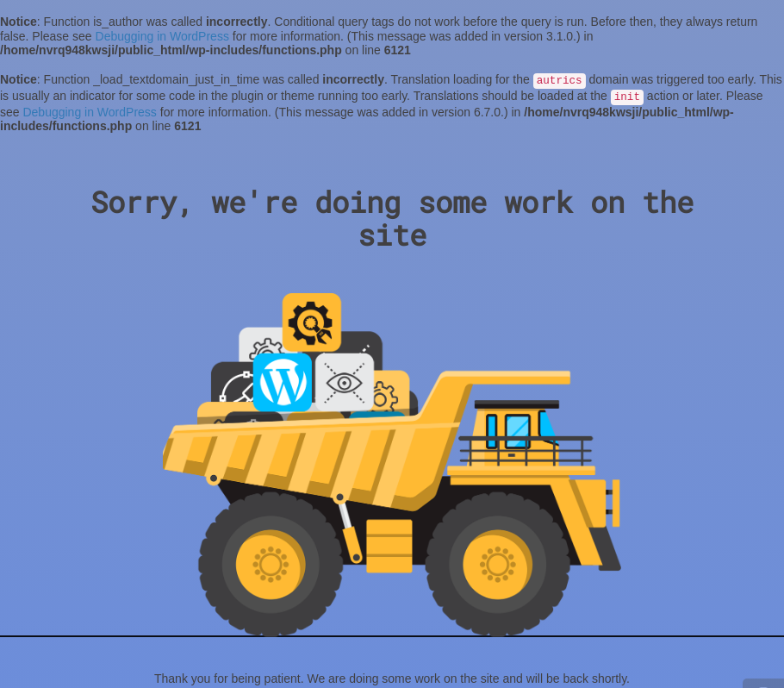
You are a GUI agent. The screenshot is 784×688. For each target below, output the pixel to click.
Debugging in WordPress (162, 36)
